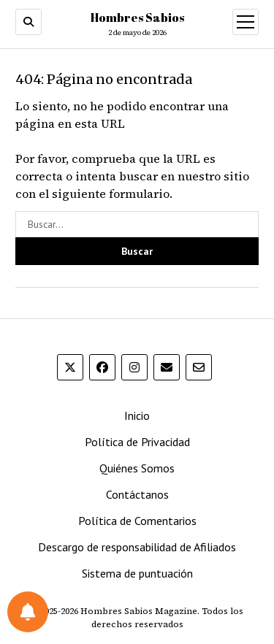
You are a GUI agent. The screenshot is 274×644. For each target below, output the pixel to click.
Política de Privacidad (137, 442)
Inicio (137, 415)
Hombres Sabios (137, 18)
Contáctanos (137, 494)
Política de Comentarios (137, 521)
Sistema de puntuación (137, 573)
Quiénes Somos (137, 468)
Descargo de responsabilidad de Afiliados (137, 547)
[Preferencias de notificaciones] (28, 612)
